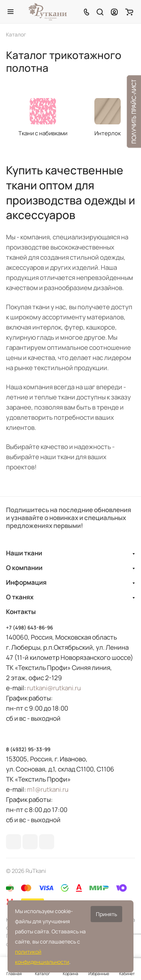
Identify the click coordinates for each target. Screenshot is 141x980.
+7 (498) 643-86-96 (30, 628)
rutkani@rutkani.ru (54, 688)
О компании (24, 568)
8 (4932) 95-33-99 (28, 749)
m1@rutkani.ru (48, 789)
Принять (106, 914)
